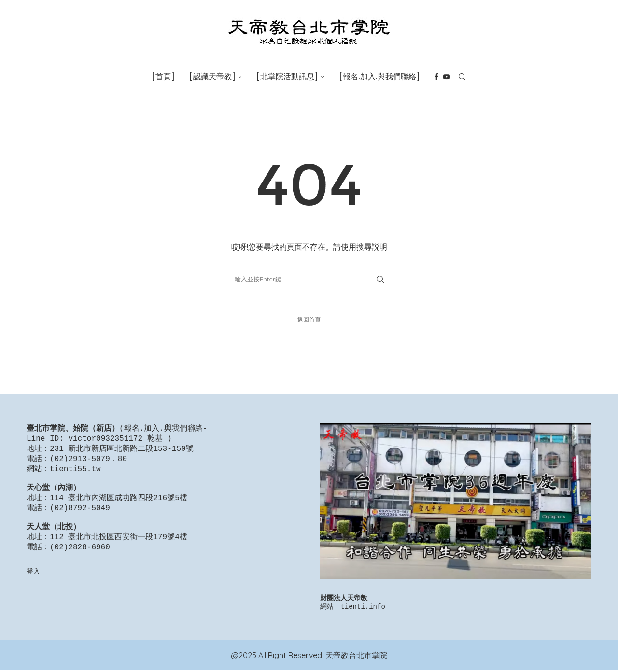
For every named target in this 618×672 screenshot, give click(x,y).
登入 (33, 586)
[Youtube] (447, 77)
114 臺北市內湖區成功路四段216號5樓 (119, 506)
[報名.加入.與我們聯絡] (379, 77)
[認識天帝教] (212, 77)
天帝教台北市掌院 (356, 657)
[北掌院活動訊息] (287, 77)
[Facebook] (436, 77)
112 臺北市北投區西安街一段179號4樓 (119, 550)
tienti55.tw (75, 473)
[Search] (462, 77)
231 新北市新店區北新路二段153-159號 (122, 451)
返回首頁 (309, 319)
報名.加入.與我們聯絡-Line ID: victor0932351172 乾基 (117, 434)
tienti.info (363, 608)
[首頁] (163, 77)
